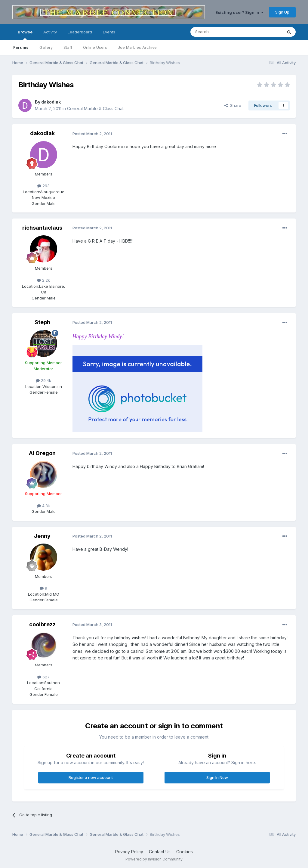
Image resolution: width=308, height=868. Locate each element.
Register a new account (91, 777)
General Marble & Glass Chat (95, 108)
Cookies (185, 852)
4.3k (43, 506)
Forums (21, 47)
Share (233, 105)
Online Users (95, 47)
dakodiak (51, 102)
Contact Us (160, 852)
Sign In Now (217, 777)
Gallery (46, 47)
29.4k (43, 380)
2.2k (43, 280)
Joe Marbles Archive (137, 47)
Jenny (42, 536)
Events (109, 32)
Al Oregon (42, 453)
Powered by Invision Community (154, 859)
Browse (25, 35)
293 (43, 186)
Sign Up (282, 12)
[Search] (221, 32)
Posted (92, 134)
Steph (42, 322)
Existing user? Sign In (239, 12)
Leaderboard (80, 32)
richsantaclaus (42, 228)
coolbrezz (42, 624)
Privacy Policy (129, 852)
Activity (50, 32)
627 (43, 677)
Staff (68, 47)
